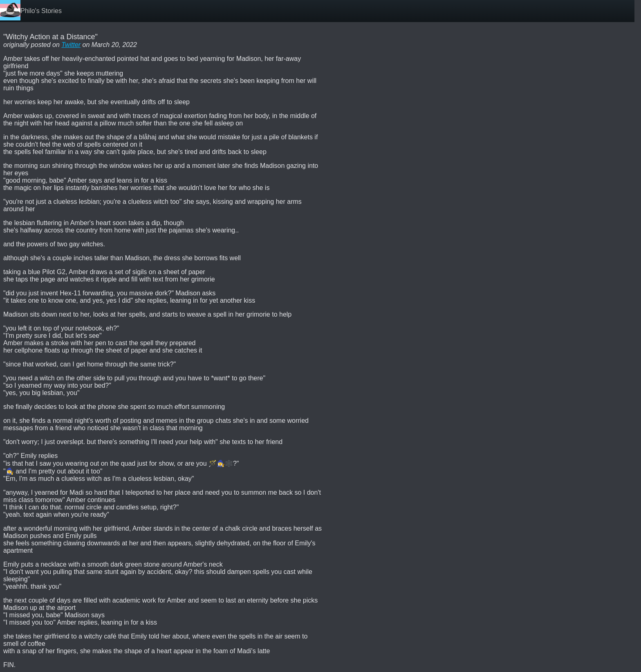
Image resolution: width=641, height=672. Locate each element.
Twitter (71, 45)
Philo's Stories (41, 11)
